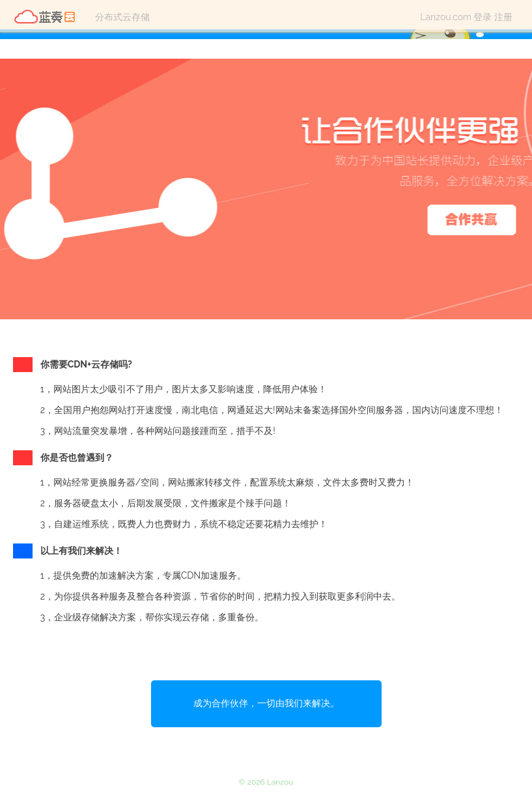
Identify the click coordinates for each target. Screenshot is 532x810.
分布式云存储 (122, 17)
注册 (503, 17)
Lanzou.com (446, 17)
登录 (483, 17)
